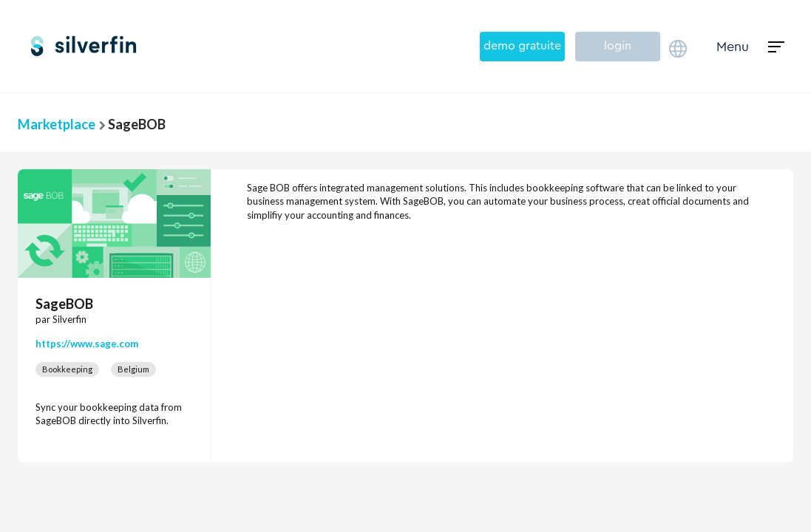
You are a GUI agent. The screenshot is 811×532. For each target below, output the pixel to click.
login (618, 46)
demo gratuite (522, 46)
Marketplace (57, 124)
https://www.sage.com (87, 344)
